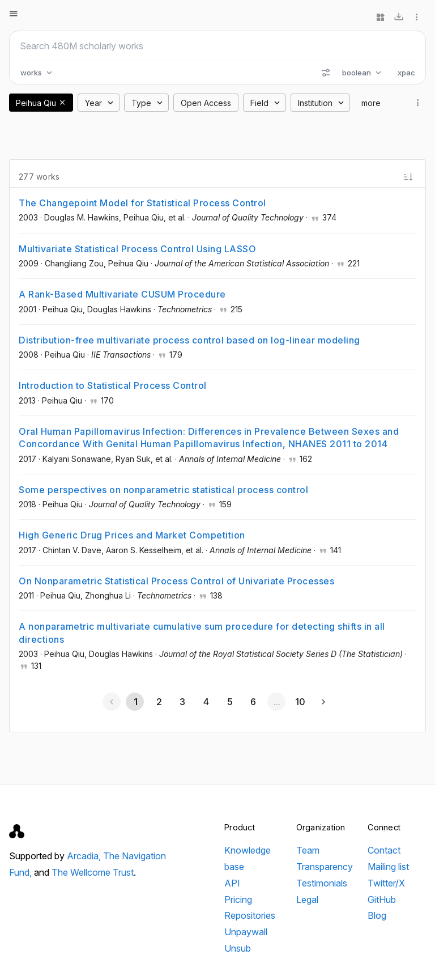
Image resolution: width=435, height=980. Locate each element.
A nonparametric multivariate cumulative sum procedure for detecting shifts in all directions (202, 633)
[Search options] (326, 73)
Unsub (238, 948)
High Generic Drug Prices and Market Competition (132, 535)
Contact (384, 850)
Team (308, 850)
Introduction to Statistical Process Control (113, 385)
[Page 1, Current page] (135, 702)
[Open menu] (14, 14)
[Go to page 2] (159, 702)
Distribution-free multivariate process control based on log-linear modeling (189, 340)
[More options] (417, 17)
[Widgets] (381, 17)
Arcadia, (85, 856)
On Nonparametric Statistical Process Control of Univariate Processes (176, 581)
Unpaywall (246, 932)
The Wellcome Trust (93, 872)
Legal (307, 900)
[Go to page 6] (253, 702)
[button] (62, 103)
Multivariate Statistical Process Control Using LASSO (137, 249)
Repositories (250, 915)
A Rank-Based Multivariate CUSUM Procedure (122, 294)
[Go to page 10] (300, 702)
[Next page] (323, 702)
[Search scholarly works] (217, 46)
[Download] (399, 17)
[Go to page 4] (206, 702)
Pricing (238, 900)
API (232, 883)
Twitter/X (386, 883)
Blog (377, 915)
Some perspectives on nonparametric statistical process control (163, 490)
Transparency (325, 867)
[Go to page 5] (229, 702)
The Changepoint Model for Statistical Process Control (142, 203)
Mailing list (388, 867)
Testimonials (322, 883)
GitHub (382, 900)
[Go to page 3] (182, 702)
